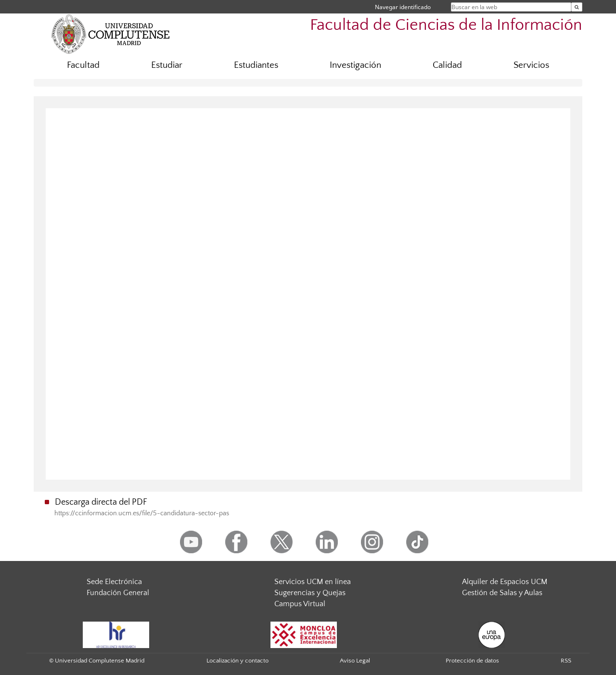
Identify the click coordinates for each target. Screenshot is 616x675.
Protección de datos (472, 661)
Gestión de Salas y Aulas (502, 593)
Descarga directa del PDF (101, 502)
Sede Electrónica (114, 582)
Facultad (83, 65)
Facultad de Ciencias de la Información (446, 25)
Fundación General (118, 593)
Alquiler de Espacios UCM (505, 582)
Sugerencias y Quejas (310, 593)
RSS (566, 661)
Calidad (447, 65)
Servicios (531, 65)
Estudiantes (256, 65)
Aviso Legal (355, 661)
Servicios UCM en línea (313, 582)
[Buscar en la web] (577, 7)
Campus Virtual (300, 604)
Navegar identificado (403, 7)
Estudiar (167, 65)
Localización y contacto (237, 661)
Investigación (355, 65)
